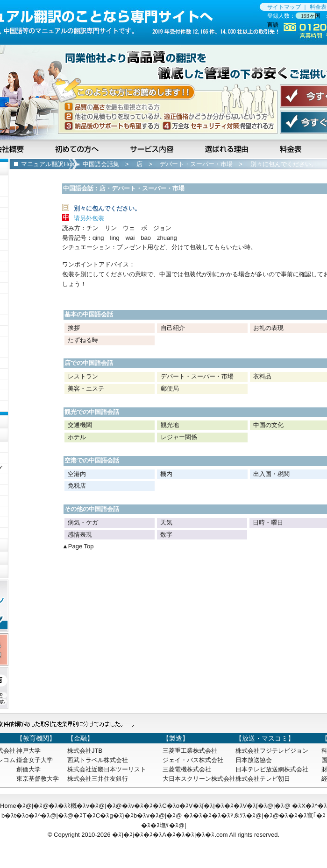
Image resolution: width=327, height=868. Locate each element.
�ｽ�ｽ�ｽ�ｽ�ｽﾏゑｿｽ (215, 815)
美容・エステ (86, 388)
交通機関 (80, 425)
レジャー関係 (179, 437)
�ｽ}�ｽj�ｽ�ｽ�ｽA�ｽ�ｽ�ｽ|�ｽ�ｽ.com (170, 835)
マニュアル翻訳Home (50, 164)
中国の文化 (268, 425)
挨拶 (74, 328)
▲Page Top (78, 546)
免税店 (77, 486)
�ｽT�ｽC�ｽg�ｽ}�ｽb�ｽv (111, 815)
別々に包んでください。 (284, 164)
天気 (166, 522)
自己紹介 (173, 328)
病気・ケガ (83, 522)
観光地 (170, 425)
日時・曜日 (268, 522)
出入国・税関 (271, 474)
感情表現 (80, 535)
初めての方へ (78, 149)
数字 (166, 535)
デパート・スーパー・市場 (196, 164)
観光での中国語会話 (92, 412)
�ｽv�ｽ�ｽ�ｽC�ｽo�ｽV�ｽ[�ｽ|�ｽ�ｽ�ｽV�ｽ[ (190, 806)
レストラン (83, 376)
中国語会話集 (101, 164)
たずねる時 (83, 340)
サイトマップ (284, 7)
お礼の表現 (268, 328)
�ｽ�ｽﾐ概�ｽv (69, 806)
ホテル (77, 437)
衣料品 (262, 376)
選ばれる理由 (227, 149)
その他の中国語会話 (92, 509)
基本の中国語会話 (89, 314)
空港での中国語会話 (92, 460)
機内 (166, 474)
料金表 (318, 7)
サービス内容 (153, 149)
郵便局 (170, 388)
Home (8, 806)
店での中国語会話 (89, 363)
